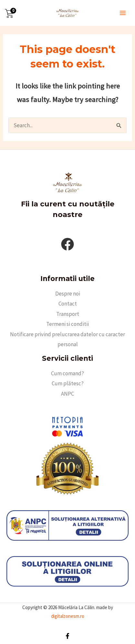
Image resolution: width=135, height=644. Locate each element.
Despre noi (68, 294)
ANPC (67, 394)
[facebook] (67, 244)
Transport (68, 314)
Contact (68, 304)
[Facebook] (67, 636)
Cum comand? (67, 373)
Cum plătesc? (68, 383)
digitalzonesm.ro (68, 616)
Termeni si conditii (67, 324)
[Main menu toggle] (123, 13)
